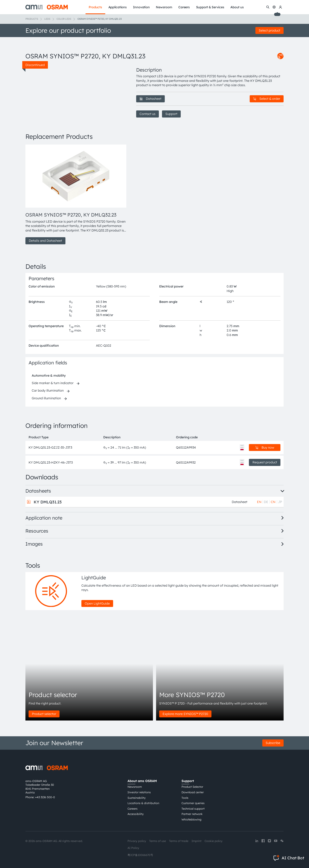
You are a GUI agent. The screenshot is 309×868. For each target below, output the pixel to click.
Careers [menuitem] (184, 7)
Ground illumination (46, 398)
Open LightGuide (97, 603)
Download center (193, 792)
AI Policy (133, 848)
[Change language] (274, 7)
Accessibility (136, 814)
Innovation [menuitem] (141, 7)
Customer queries (193, 803)
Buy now (265, 447)
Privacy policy (137, 841)
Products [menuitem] (95, 7)
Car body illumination (48, 390)
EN (259, 502)
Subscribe (273, 743)
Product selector (44, 714)
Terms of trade (179, 841)
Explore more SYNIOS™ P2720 (185, 714)
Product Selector (192, 787)
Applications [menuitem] (118, 7)
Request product (265, 462)
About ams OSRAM (142, 781)
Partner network (192, 814)
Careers (133, 809)
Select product (269, 30)
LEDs (47, 19)
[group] (76, 194)
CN (273, 502)
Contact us (148, 114)
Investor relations (139, 792)
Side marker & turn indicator (53, 383)
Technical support (193, 809)
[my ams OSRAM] (280, 7)
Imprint (196, 841)
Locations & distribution (143, 803)
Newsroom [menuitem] (164, 7)
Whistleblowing (191, 819)
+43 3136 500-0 (45, 797)
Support (171, 114)
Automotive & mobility (49, 375)
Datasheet (150, 99)
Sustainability (137, 798)
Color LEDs (64, 19)
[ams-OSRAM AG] (47, 7)
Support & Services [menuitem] (210, 7)
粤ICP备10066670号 (140, 855)
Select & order (267, 99)
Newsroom (135, 787)
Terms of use (158, 841)
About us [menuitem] (237, 7)
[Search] (268, 7)
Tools (185, 798)
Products (32, 19)
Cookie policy (214, 841)
